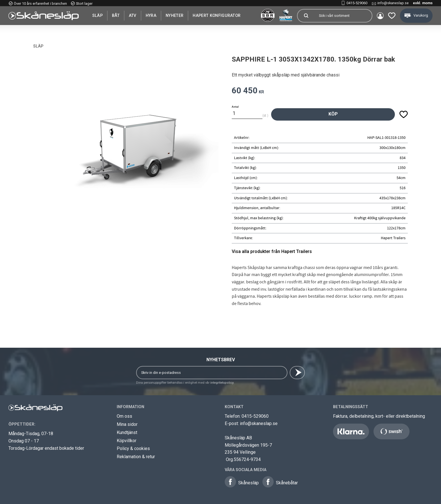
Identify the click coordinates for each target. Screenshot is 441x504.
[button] (392, 16)
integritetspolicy (222, 383)
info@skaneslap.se (393, 3)
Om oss (124, 416)
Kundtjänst (127, 432)
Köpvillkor (127, 441)
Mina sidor (127, 424)
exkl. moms (423, 3)
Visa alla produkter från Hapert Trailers (272, 251)
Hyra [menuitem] (151, 15)
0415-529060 (357, 3)
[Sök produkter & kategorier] (343, 16)
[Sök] (306, 16)
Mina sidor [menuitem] (380, 16)
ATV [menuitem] (133, 15)
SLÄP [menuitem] (97, 15)
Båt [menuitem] (116, 15)
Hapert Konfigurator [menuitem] (217, 15)
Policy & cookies (133, 448)
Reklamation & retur (136, 457)
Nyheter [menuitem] (175, 15)
